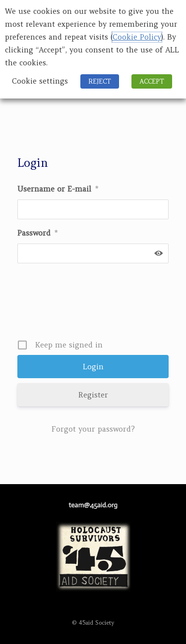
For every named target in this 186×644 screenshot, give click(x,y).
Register (93, 395)
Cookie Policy (137, 37)
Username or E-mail (58, 189)
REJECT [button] (100, 81)
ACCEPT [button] (152, 81)
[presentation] (94, 305)
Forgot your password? (93, 429)
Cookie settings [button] (40, 81)
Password (37, 233)
